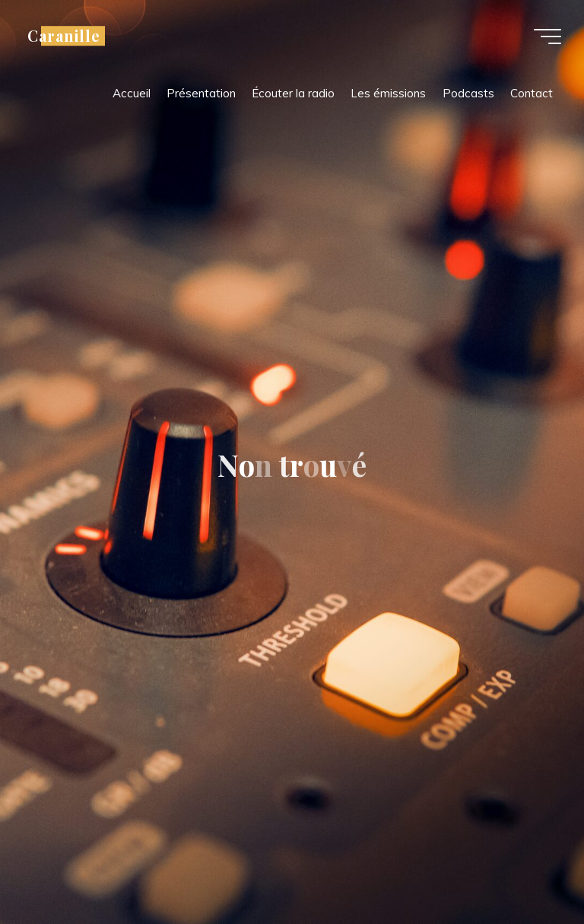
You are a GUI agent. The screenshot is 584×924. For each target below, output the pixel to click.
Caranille (64, 36)
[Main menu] (547, 37)
